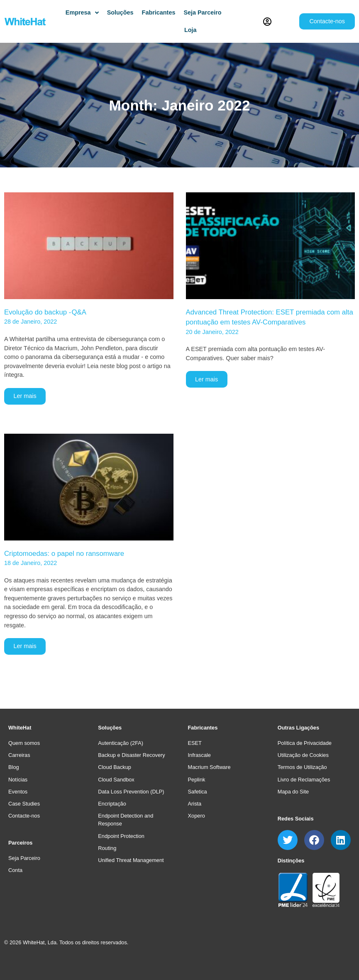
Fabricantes (203, 728)
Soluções (110, 728)
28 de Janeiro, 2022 (31, 322)
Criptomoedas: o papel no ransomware (64, 554)
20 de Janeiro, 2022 (212, 332)
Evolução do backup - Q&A (45, 312)
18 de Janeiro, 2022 (31, 563)
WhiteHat (20, 728)
